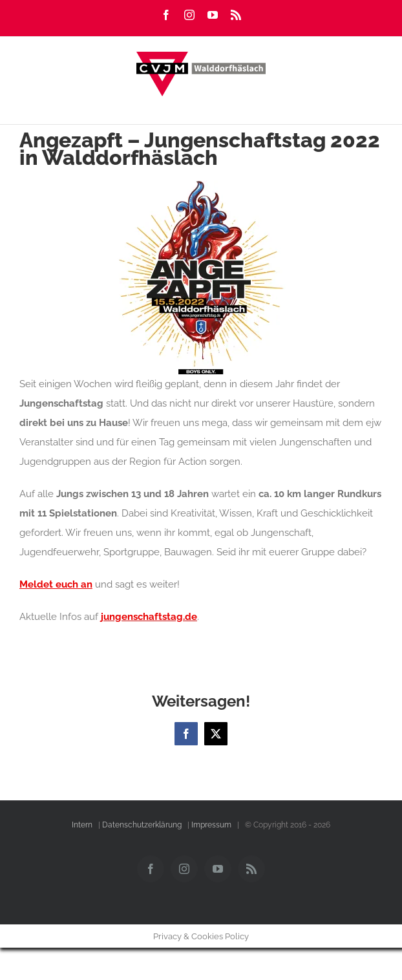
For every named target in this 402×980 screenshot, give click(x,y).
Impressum (211, 825)
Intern (82, 825)
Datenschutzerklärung (142, 825)
